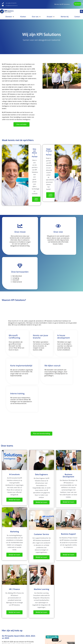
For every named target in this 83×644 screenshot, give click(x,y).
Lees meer (36, 199)
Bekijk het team (14, 500)
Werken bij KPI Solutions (62, 4)
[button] (10, 17)
